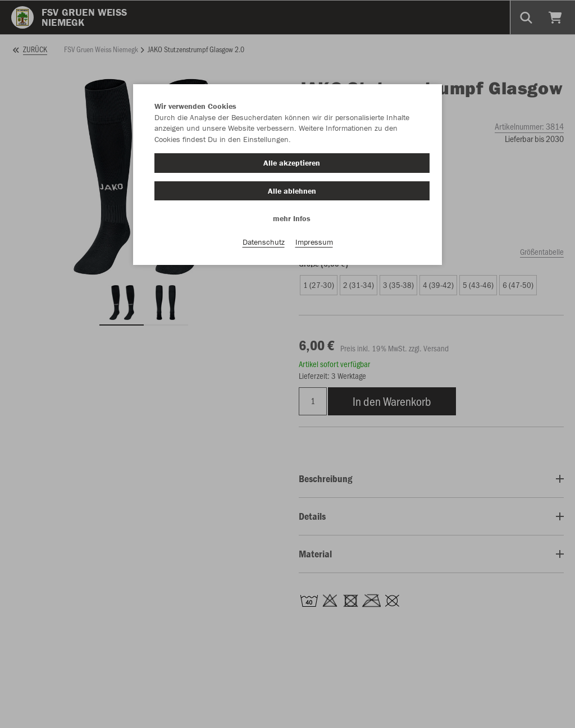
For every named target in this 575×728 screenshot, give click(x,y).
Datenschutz (264, 242)
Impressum (314, 242)
